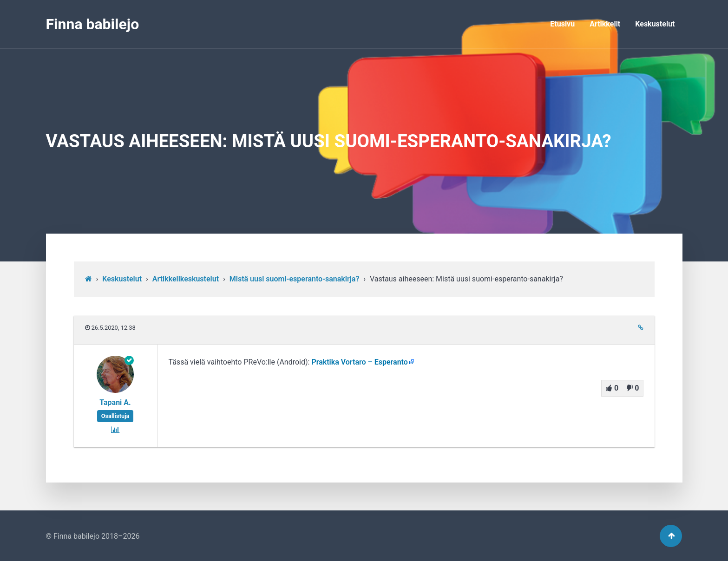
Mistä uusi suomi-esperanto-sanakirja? (295, 279)
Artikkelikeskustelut (186, 279)
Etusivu (562, 24)
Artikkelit (605, 24)
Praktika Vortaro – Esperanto (359, 362)
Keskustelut (655, 24)
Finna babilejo (93, 24)
